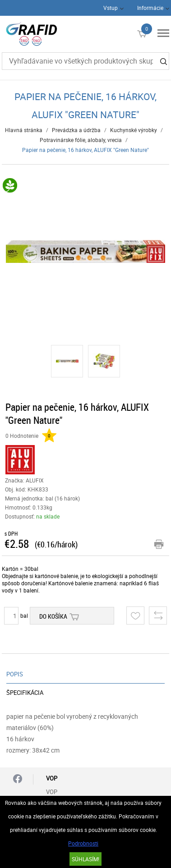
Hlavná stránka (24, 130)
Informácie (150, 8)
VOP (52, 792)
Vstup (111, 8)
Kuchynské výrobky (134, 130)
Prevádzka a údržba (76, 130)
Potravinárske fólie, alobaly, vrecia (81, 140)
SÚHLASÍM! (85, 859)
